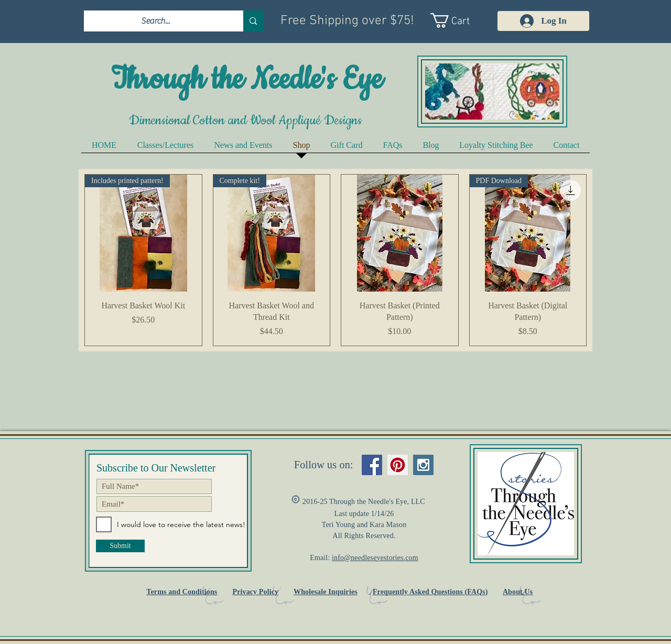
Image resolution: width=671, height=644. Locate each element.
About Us (518, 592)
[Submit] (120, 546)
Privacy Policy (255, 592)
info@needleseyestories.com (375, 558)
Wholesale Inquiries (326, 592)
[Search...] (156, 21)
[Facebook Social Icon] (372, 465)
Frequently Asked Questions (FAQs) (430, 592)
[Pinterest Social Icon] (398, 465)
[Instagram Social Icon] (423, 465)
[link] (460, 20)
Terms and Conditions (182, 592)
